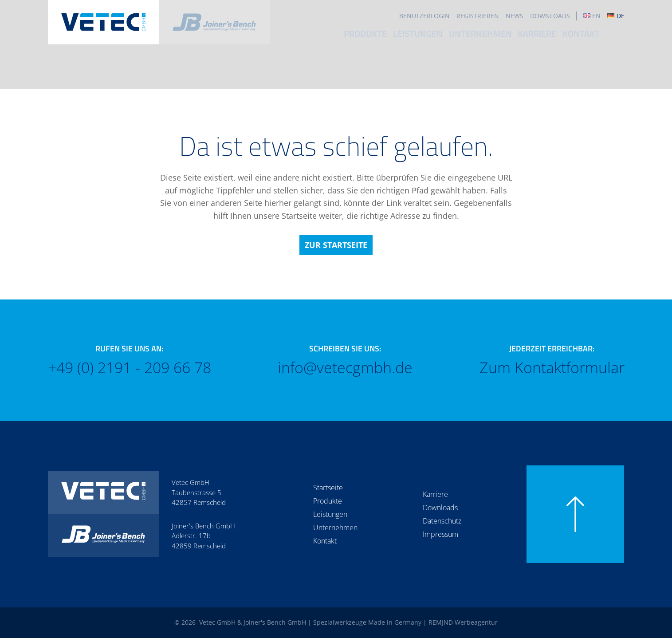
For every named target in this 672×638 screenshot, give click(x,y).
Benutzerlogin (424, 16)
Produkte (390, 37)
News (515, 16)
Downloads (550, 16)
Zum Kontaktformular (552, 368)
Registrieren (478, 16)
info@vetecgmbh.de (345, 368)
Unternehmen (505, 37)
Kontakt (607, 37)
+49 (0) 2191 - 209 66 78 (130, 368)
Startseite (328, 488)
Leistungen (443, 37)
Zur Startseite (336, 245)
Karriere (563, 37)
